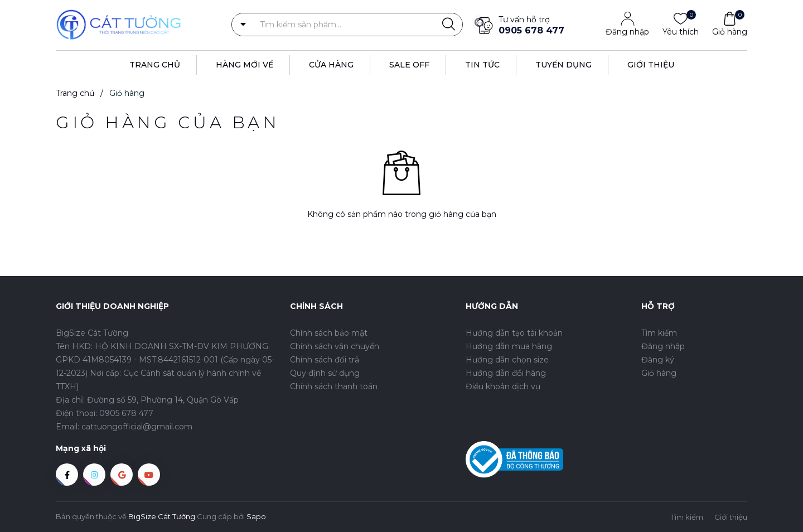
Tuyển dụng (563, 65)
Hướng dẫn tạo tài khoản (514, 333)
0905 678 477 (531, 30)
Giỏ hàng (730, 31)
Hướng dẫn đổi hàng (506, 373)
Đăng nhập (627, 32)
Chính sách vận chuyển (335, 346)
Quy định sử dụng (325, 373)
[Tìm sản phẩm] (347, 25)
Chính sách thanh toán (334, 386)
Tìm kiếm (659, 333)
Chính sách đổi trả (325, 360)
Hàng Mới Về (245, 65)
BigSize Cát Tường (162, 516)
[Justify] (449, 25)
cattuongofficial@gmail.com (137, 427)
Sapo (256, 516)
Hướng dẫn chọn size (507, 360)
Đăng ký (658, 360)
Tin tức (482, 65)
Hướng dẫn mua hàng (509, 346)
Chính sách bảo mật (329, 333)
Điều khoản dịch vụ (503, 386)
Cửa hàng (331, 65)
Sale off (409, 65)
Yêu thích (681, 31)
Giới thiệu (651, 65)
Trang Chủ (155, 65)
